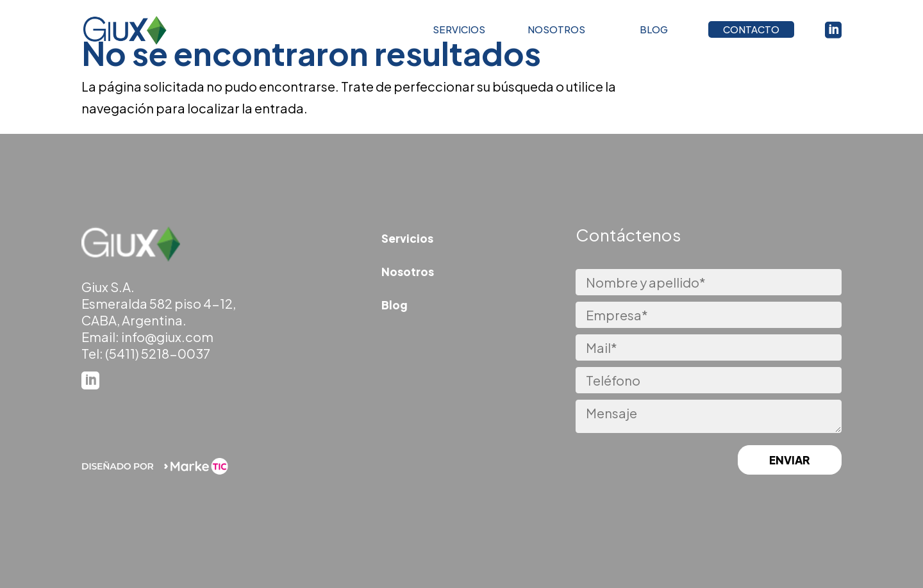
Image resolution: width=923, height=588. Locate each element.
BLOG (654, 32)
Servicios (407, 238)
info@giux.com (167, 337)
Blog (395, 305)
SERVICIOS (459, 32)
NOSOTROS (556, 32)
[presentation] (639, 461)
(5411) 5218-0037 (158, 353)
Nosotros (408, 272)
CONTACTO (751, 32)
